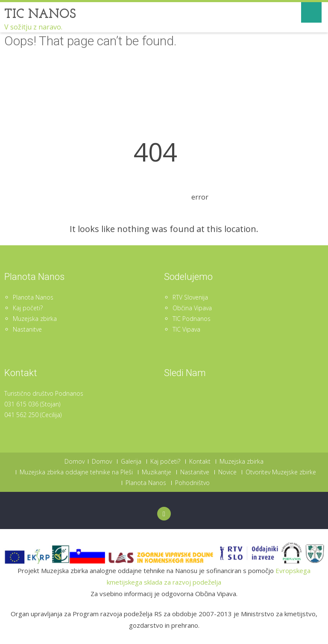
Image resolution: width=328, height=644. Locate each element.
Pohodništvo (192, 483)
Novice (227, 472)
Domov (75, 462)
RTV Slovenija (190, 297)
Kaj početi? (28, 308)
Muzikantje (157, 472)
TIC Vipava (186, 329)
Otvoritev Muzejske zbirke (281, 472)
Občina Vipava (192, 308)
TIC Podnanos (192, 319)
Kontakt (200, 462)
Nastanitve (27, 329)
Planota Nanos (33, 297)
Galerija (131, 462)
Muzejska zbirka (35, 319)
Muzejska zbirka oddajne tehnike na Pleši (76, 472)
